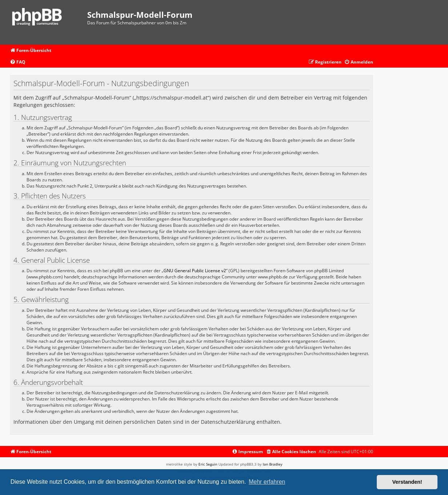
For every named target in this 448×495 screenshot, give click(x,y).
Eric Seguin (208, 464)
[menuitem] (18, 62)
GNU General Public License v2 (195, 271)
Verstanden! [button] (407, 482)
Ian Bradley (273, 464)
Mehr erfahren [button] (267, 482)
